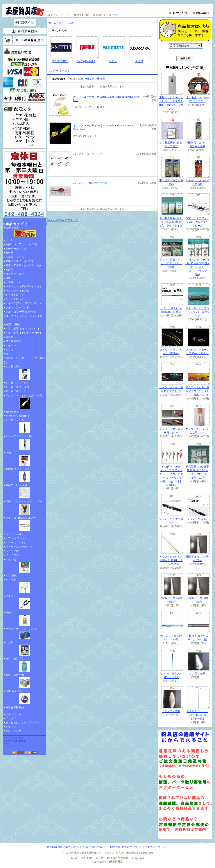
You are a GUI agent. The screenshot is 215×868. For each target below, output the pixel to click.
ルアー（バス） (15, 534)
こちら (115, 15)
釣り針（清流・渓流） (19, 387)
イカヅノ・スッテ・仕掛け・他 (25, 402)
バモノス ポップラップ (88, 154)
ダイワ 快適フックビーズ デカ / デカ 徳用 (171, 263)
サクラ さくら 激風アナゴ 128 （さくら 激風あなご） (197, 391)
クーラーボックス (16, 249)
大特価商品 (25, 232)
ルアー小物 (12, 551)
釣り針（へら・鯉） (17, 383)
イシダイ (11, 718)
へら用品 (25, 586)
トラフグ (11, 727)
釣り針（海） (25, 373)
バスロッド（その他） (19, 291)
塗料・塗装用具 (25, 665)
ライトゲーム (13, 714)
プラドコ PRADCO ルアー (25, 524)
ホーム (53, 23)
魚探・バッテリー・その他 (21, 244)
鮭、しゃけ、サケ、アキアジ (23, 722)
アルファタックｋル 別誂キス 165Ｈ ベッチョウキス (172, 560)
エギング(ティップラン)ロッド (23, 303)
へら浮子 (11, 576)
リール (9, 240)
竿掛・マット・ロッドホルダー (25, 508)
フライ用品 (12, 555)
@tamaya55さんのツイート (63, 220)
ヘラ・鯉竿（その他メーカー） (24, 333)
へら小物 (25, 566)
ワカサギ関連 (13, 341)
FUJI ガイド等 (25, 697)
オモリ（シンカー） (25, 426)
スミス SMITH (60, 61)
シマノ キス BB (197, 519)
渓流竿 (9, 337)
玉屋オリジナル (15, 257)
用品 (25, 619)
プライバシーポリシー (155, 847)
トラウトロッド (15, 295)
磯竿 (8, 278)
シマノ (113, 61)
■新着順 (101, 79)
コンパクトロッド (16, 274)
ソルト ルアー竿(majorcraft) (21, 312)
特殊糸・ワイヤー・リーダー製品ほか (24, 360)
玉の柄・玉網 (13, 282)
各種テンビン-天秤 (25, 492)
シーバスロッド (15, 299)
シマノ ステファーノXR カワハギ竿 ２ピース (198, 222)
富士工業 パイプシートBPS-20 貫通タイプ (197, 312)
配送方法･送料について (124, 847)
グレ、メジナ (13, 731)
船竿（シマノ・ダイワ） (20, 261)
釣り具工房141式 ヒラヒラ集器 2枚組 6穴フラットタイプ (172, 222)
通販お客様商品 (15, 707)
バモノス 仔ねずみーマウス (90, 183)
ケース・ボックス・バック (25, 634)
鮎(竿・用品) (13, 324)
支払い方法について (94, 847)
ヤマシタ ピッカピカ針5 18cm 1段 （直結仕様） (198, 715)
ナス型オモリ (197, 674)
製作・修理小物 (25, 681)
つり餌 (25, 649)
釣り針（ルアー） (16, 391)
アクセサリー (25, 602)
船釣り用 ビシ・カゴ (25, 475)
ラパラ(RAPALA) (86, 61)
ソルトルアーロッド (17, 307)
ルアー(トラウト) (16, 538)
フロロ (9, 350)
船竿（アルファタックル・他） (24, 265)
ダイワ (139, 61)
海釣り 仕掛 (12, 412)
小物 (25, 459)
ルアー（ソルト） (16, 543)
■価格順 (90, 79)
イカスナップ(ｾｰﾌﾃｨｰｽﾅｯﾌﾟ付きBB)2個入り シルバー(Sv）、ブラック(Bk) (197, 267)
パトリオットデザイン (19, 547)
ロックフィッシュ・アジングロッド (24, 318)
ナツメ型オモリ (171, 711)
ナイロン (11, 345)
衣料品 (9, 253)
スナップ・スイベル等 (25, 443)
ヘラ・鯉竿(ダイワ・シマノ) (22, 329)
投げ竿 (9, 270)
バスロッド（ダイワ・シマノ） (24, 286)
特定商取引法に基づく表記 (63, 847)
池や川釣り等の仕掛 (17, 416)
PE (7, 354)
